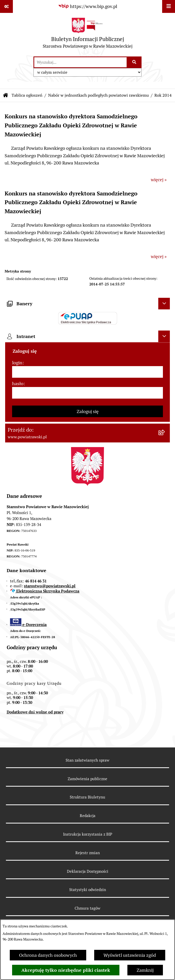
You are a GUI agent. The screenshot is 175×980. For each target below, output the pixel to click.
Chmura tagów (87, 908)
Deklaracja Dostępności (88, 871)
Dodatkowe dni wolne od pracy (35, 712)
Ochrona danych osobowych (48, 955)
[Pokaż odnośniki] (6, 6)
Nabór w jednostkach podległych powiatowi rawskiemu (98, 95)
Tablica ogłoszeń (27, 95)
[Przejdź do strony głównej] (88, 34)
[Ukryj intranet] (164, 336)
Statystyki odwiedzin (88, 890)
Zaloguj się (88, 411)
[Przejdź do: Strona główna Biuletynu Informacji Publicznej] (6, 95)
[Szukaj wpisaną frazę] (134, 62)
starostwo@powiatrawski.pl (50, 586)
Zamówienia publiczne (87, 779)
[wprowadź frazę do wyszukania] (80, 62)
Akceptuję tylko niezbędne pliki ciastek (66, 970)
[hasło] (87, 393)
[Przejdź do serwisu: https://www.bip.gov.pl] (87, 6)
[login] (87, 372)
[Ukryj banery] (164, 304)
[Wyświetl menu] (169, 6)
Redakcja (88, 816)
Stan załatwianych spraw (87, 760)
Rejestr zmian (88, 853)
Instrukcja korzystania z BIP (88, 834)
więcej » (159, 180)
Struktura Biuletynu (87, 797)
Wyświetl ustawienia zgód (130, 955)
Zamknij (145, 970)
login (17, 363)
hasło (18, 384)
